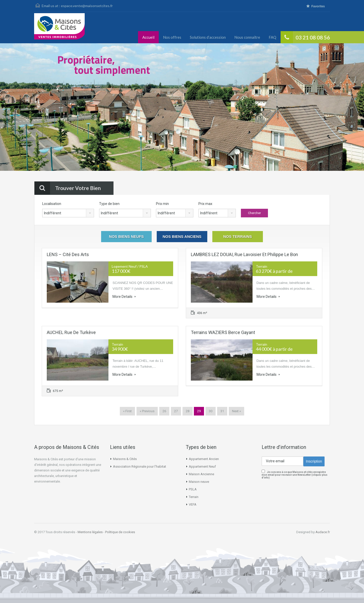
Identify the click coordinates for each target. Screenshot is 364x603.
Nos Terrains (237, 236)
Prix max (205, 204)
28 (188, 411)
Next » (236, 411)
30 (211, 411)
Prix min (162, 204)
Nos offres (172, 37)
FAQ (272, 37)
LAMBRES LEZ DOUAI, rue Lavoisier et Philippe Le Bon (244, 254)
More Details (124, 297)
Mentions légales (90, 532)
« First (127, 411)
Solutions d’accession (208, 37)
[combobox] (68, 213)
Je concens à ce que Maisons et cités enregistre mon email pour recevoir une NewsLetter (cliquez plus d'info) (294, 475)
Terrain (194, 497)
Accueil (148, 37)
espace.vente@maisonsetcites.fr (87, 6)
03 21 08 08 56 (313, 37)
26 (164, 411)
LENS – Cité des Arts (68, 254)
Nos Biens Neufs (126, 236)
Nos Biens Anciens (182, 236)
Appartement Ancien (204, 459)
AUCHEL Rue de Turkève (71, 332)
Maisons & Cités (125, 459)
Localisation (52, 204)
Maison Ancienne (201, 474)
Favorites (316, 6)
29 (199, 411)
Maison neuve (199, 482)
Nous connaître (247, 37)
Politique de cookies (120, 532)
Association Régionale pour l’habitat (140, 466)
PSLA (193, 489)
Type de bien (109, 204)
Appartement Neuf (202, 466)
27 (176, 411)
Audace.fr (323, 532)
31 (222, 411)
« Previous (147, 411)
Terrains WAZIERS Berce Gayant (223, 332)
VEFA (193, 504)
